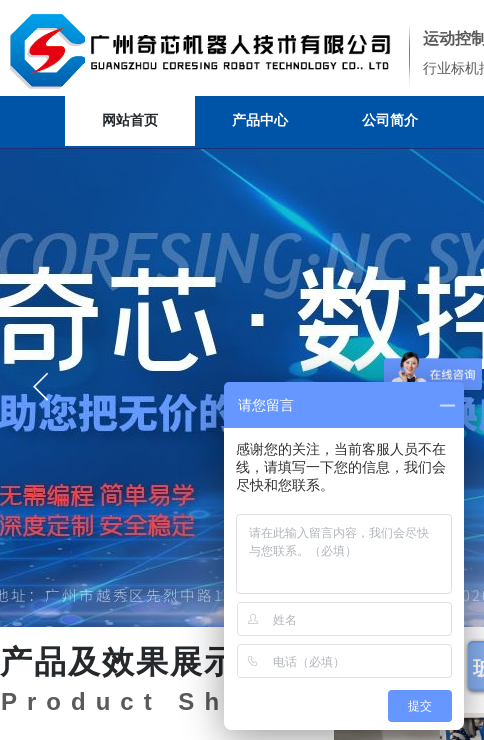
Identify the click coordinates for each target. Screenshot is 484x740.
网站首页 (130, 120)
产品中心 (260, 120)
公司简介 (390, 120)
